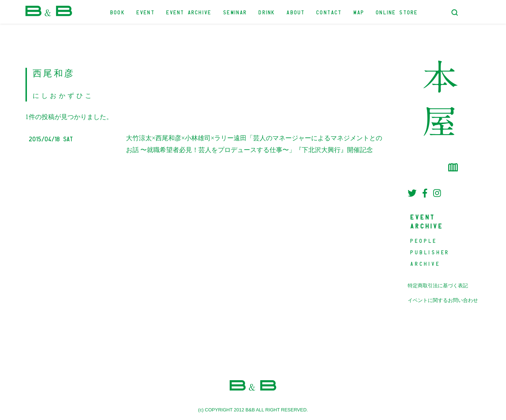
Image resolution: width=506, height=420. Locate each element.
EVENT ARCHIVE (189, 12)
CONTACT (329, 12)
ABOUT (296, 12)
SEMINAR (235, 12)
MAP (359, 12)
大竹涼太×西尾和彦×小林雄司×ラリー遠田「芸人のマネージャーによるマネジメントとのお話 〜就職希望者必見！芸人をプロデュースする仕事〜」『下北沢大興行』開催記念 (254, 144)
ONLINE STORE (397, 12)
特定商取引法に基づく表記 (438, 286)
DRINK (267, 12)
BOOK (118, 12)
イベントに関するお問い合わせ (443, 300)
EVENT (146, 12)
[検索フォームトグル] (455, 13)
